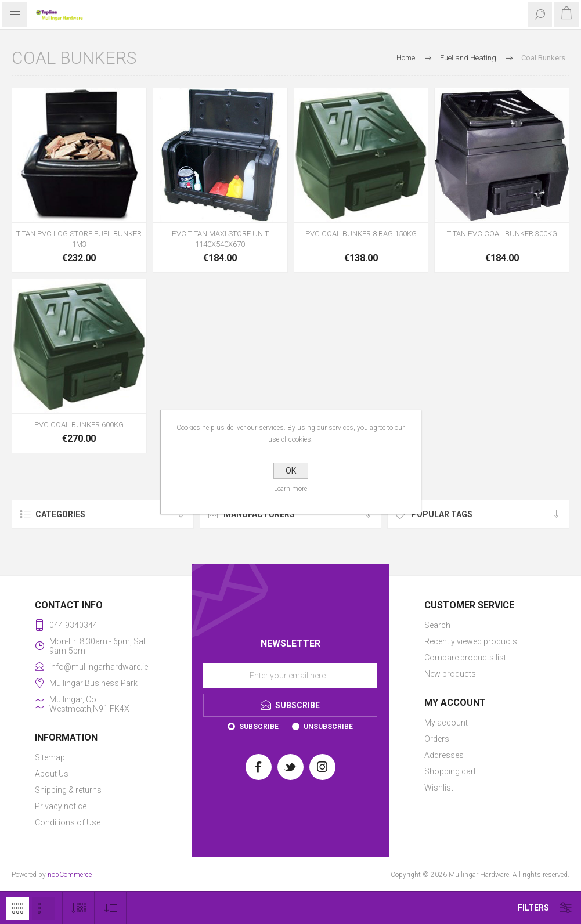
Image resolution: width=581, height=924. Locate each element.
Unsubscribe (328, 727)
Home (406, 58)
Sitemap (50, 757)
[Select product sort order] (111, 908)
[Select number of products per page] (79, 908)
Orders (437, 739)
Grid (17, 908)
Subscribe (259, 727)
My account (446, 723)
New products (450, 674)
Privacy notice (61, 806)
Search (437, 625)
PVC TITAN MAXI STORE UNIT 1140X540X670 (220, 239)
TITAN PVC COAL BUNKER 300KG (502, 234)
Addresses (444, 755)
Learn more (290, 489)
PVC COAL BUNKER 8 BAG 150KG (361, 234)
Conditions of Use (68, 822)
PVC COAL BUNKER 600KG (79, 425)
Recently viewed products (471, 641)
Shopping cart (450, 771)
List (44, 908)
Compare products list (465, 658)
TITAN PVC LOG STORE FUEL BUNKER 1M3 (79, 239)
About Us (52, 774)
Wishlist (439, 788)
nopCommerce (70, 875)
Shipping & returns (68, 790)
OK (291, 471)
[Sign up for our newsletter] (290, 676)
